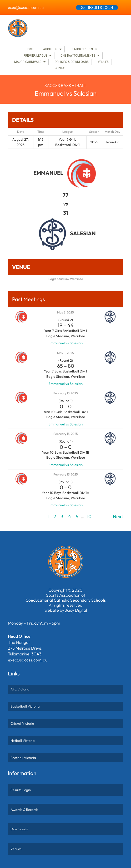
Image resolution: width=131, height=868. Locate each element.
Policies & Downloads (72, 62)
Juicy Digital (76, 610)
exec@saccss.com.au (26, 8)
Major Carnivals (28, 62)
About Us (50, 49)
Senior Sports (82, 49)
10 (89, 516)
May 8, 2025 (65, 312)
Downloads (19, 829)
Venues (103, 62)
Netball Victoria (23, 741)
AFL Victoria (20, 689)
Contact (61, 68)
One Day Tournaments (78, 55)
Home (30, 49)
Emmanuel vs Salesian (65, 343)
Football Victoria (23, 758)
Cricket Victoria (22, 723)
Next (118, 516)
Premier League (35, 55)
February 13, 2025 (66, 393)
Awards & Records (24, 810)
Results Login (100, 8)
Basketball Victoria (25, 706)
